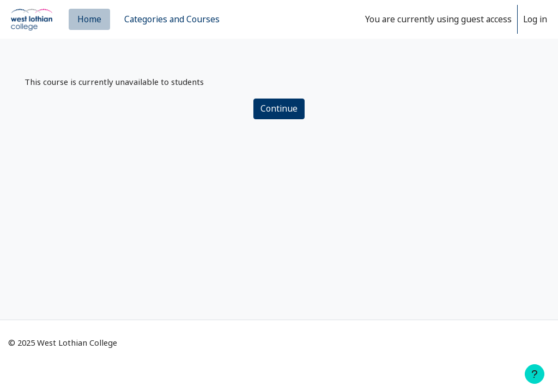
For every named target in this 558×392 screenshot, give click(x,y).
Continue (279, 109)
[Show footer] (535, 374)
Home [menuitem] (89, 19)
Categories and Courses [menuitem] (172, 19)
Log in (535, 19)
